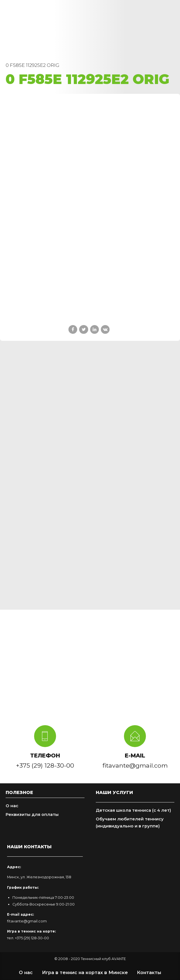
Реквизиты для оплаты (32, 815)
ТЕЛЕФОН (45, 756)
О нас (12, 806)
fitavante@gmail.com (27, 921)
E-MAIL (135, 756)
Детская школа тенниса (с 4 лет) (133, 810)
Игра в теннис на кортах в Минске (85, 972)
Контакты (149, 972)
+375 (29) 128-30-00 (32, 938)
